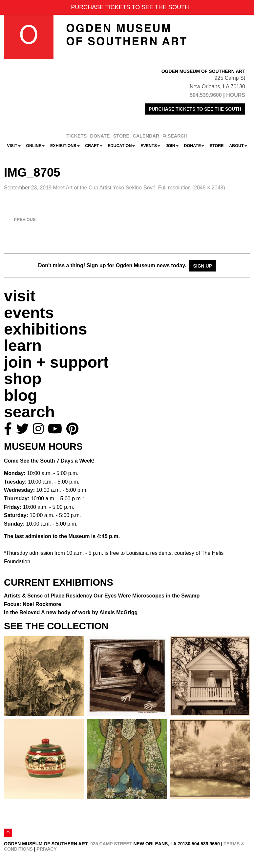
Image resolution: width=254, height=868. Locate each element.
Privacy (47, 849)
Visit (14, 146)
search (29, 412)
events (29, 313)
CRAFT (94, 146)
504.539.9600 (206, 95)
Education (121, 146)
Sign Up (202, 266)
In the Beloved (71, 612)
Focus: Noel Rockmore (32, 604)
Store (217, 146)
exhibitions (45, 329)
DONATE (100, 136)
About (238, 146)
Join (172, 146)
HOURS (236, 95)
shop (23, 379)
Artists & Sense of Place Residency (102, 596)
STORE (121, 136)
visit (20, 296)
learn (23, 346)
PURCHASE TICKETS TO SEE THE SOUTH (195, 109)
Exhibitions (65, 146)
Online (35, 146)
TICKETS (77, 136)
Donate (194, 146)
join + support (56, 362)
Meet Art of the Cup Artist (104, 188)
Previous (22, 219)
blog (21, 395)
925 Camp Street (111, 844)
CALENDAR (146, 136)
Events (150, 146)
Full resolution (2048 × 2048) (192, 188)
